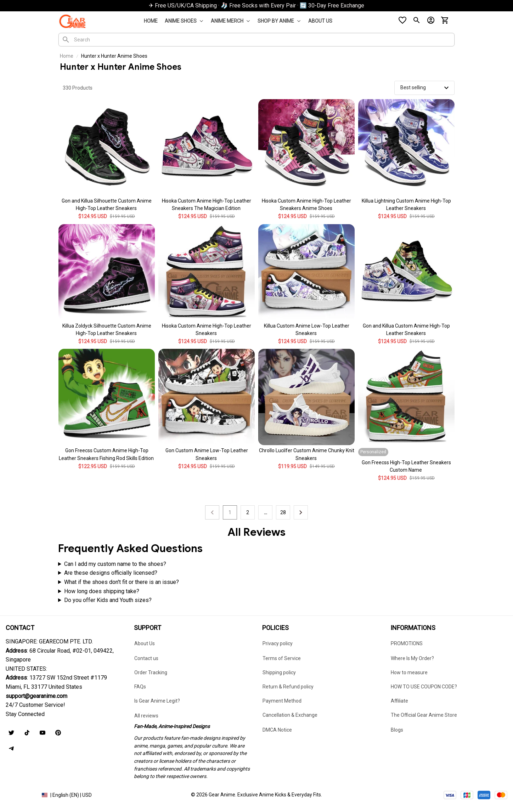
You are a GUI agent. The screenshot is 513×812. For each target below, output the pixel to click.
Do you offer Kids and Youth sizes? (108, 600)
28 (283, 512)
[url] (36, 696)
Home (67, 56)
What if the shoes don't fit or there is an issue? (122, 582)
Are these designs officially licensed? (111, 573)
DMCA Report (21, 795)
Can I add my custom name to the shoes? (115, 564)
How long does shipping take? (102, 591)
